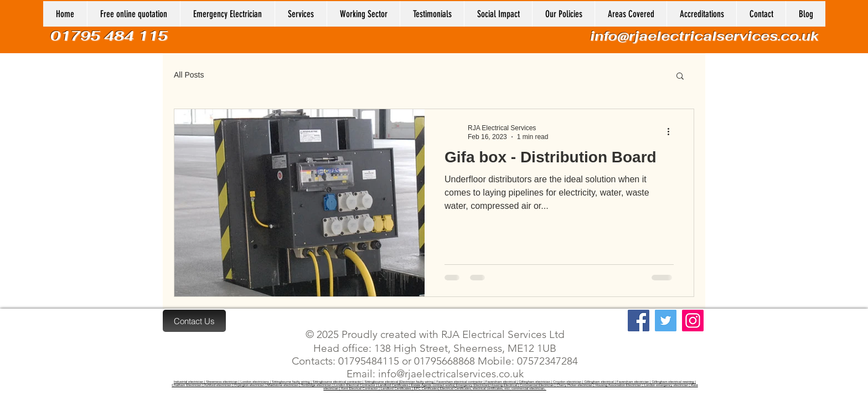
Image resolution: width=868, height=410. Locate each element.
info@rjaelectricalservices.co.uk (704, 36)
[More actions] (672, 132)
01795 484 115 (111, 36)
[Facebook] (639, 321)
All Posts (189, 75)
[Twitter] (666, 321)
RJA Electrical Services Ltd (502, 334)
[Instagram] (693, 321)
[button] (363, 14)
